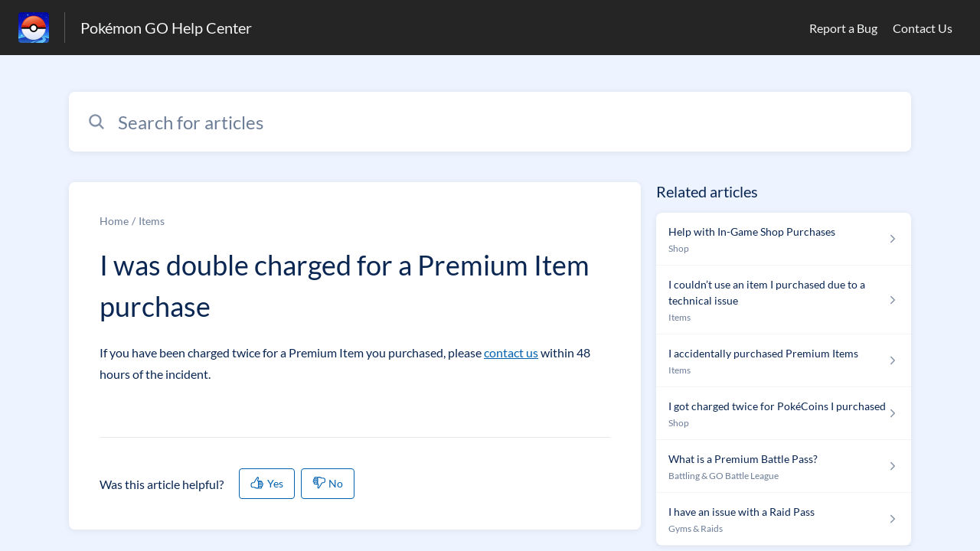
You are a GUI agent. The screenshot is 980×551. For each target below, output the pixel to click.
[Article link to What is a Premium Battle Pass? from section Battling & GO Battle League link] (784, 466)
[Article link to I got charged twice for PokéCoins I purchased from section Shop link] (784, 414)
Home (114, 221)
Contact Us (923, 28)
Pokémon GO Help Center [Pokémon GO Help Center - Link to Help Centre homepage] (166, 28)
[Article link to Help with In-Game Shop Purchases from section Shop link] (784, 239)
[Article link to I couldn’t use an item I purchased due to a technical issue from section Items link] (784, 300)
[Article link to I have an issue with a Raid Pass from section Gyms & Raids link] (784, 519)
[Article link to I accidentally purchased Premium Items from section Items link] (784, 361)
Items (152, 221)
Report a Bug (843, 28)
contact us (511, 352)
